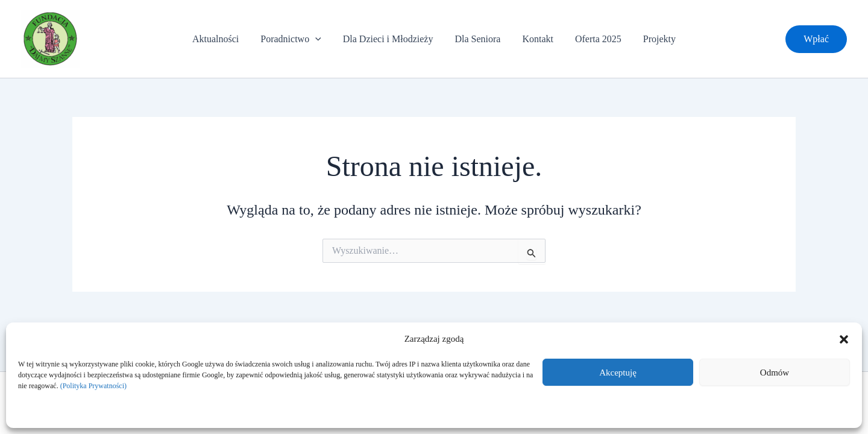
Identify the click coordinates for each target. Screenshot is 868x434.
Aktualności (223, 39)
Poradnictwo (295, 39)
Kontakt (535, 39)
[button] (844, 339)
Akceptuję (618, 373)
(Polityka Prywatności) (93, 386)
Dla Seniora (477, 39)
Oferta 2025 (593, 39)
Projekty (652, 39)
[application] (320, 39)
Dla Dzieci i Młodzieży (391, 39)
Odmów (775, 373)
